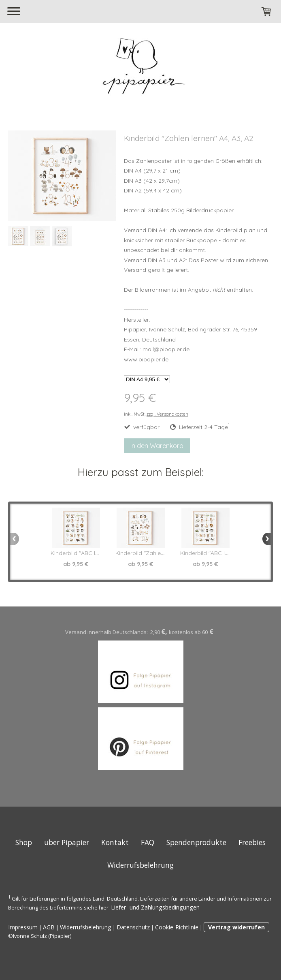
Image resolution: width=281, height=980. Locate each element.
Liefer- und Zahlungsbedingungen (155, 907)
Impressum (23, 927)
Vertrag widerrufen (236, 927)
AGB (49, 927)
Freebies (252, 842)
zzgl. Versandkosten (167, 414)
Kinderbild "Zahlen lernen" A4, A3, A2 (164, 553)
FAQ (148, 842)
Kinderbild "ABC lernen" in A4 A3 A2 (97, 553)
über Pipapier (67, 842)
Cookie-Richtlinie (177, 927)
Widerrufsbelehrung (140, 865)
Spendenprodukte (196, 842)
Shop (24, 842)
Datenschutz (133, 927)
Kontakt (115, 842)
